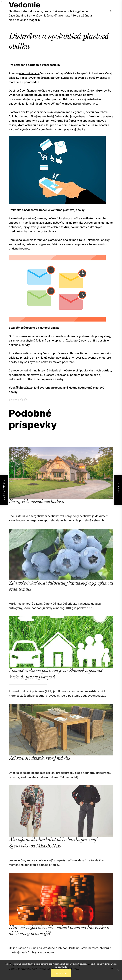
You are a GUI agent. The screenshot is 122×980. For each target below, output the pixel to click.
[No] (118, 970)
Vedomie (25, 5)
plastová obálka (29, 73)
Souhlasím (61, 973)
